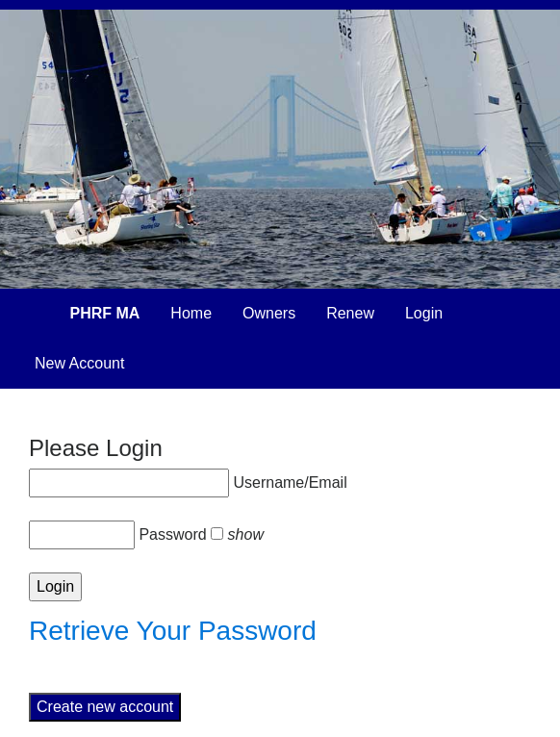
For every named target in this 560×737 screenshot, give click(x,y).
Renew (350, 313)
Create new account (105, 707)
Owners (269, 313)
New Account (79, 363)
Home (191, 313)
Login (424, 313)
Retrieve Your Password (173, 631)
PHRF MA (104, 313)
